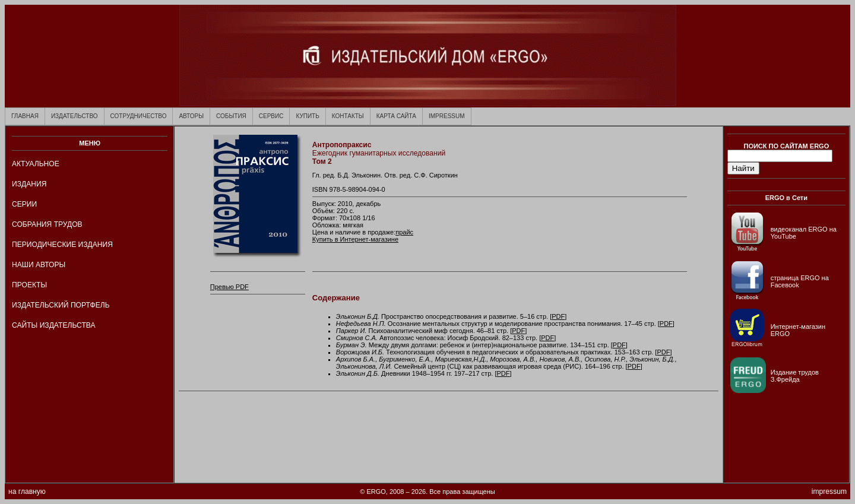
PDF (558, 316)
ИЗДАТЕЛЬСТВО (75, 116)
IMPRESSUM (447, 116)
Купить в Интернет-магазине (355, 239)
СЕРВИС (271, 116)
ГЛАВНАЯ (25, 116)
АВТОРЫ (191, 116)
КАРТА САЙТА (396, 116)
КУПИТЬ (307, 116)
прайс (404, 232)
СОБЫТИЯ (231, 116)
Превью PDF (229, 287)
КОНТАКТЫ (348, 116)
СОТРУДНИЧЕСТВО (139, 116)
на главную (27, 492)
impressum (829, 492)
